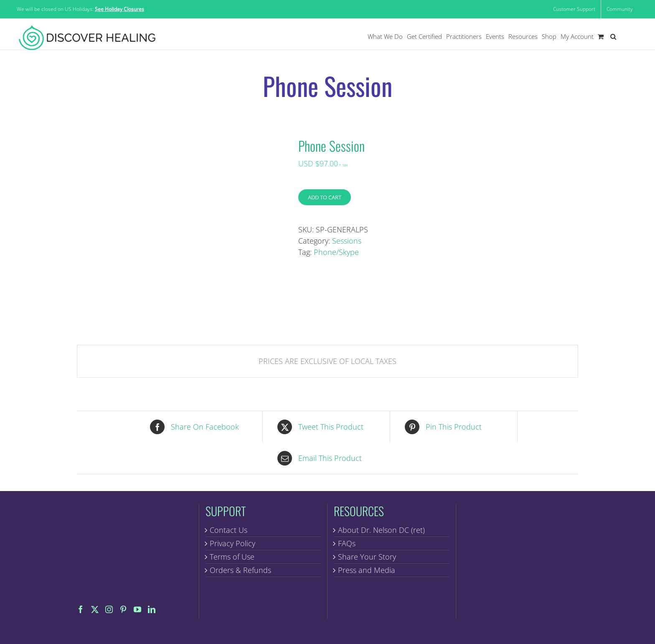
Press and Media (367, 570)
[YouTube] (137, 609)
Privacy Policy (232, 543)
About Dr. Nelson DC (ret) (381, 530)
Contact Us (228, 530)
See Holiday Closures (119, 9)
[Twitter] (95, 609)
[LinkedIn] (152, 609)
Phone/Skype (336, 252)
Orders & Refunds (240, 570)
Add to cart (325, 197)
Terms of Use (232, 557)
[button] (613, 37)
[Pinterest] (123, 609)
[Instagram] (109, 609)
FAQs (347, 543)
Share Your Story (367, 557)
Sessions (347, 241)
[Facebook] (81, 609)
